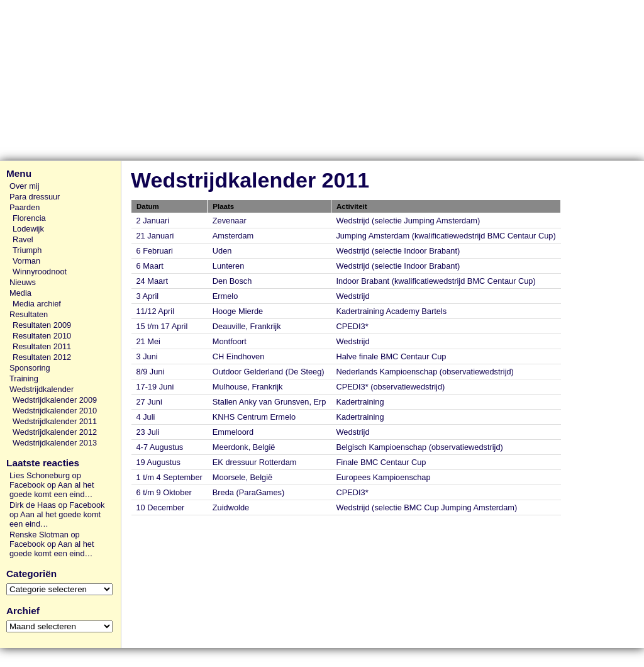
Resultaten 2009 (42, 325)
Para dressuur (35, 197)
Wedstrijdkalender (42, 389)
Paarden (25, 207)
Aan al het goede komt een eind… (52, 490)
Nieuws (23, 282)
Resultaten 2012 (42, 357)
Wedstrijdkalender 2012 (55, 432)
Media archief (37, 304)
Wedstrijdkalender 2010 (55, 411)
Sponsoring (30, 368)
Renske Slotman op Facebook (45, 539)
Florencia (29, 218)
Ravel (23, 239)
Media (20, 293)
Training (24, 378)
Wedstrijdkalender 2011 (55, 421)
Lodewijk (28, 229)
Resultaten (29, 314)
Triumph (27, 250)
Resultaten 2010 (42, 336)
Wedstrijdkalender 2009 (55, 400)
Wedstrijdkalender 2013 (55, 443)
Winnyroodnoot (40, 272)
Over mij (25, 186)
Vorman (26, 261)
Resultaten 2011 (42, 346)
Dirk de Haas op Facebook (57, 505)
